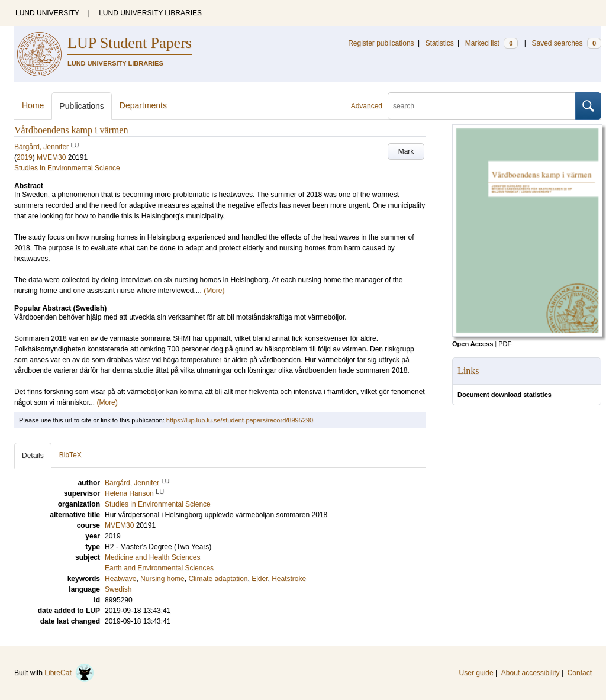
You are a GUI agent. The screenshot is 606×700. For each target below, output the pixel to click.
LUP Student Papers (130, 43)
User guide (476, 673)
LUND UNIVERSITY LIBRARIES (150, 13)
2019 (25, 157)
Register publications (381, 43)
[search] (482, 106)
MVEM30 (51, 157)
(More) (214, 291)
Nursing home (162, 579)
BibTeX (70, 455)
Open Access (473, 344)
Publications (82, 106)
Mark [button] (406, 151)
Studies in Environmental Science (67, 168)
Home (33, 105)
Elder (260, 579)
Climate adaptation (218, 579)
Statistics (440, 43)
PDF (505, 344)
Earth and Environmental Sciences (159, 568)
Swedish (118, 589)
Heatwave (120, 579)
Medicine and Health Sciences (152, 557)
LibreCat (69, 673)
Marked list (491, 43)
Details (33, 456)
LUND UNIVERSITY (47, 13)
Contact (580, 673)
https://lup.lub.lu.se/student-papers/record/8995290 (240, 420)
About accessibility (531, 673)
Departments (143, 105)
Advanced (367, 106)
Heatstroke (289, 579)
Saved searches (566, 43)
